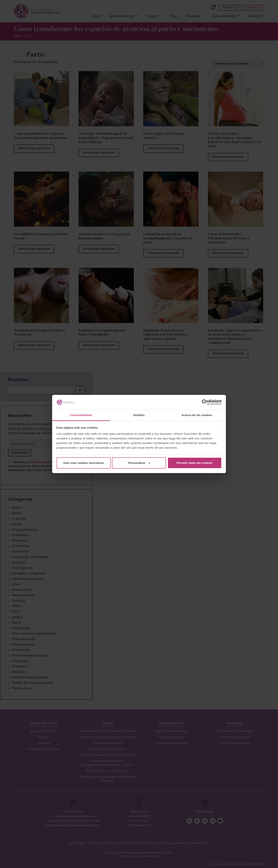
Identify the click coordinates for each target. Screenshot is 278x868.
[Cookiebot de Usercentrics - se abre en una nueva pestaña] (205, 402)
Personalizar (139, 463)
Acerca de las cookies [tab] (197, 415)
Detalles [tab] (139, 415)
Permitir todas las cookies (195, 463)
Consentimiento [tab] (81, 415)
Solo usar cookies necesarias (83, 463)
